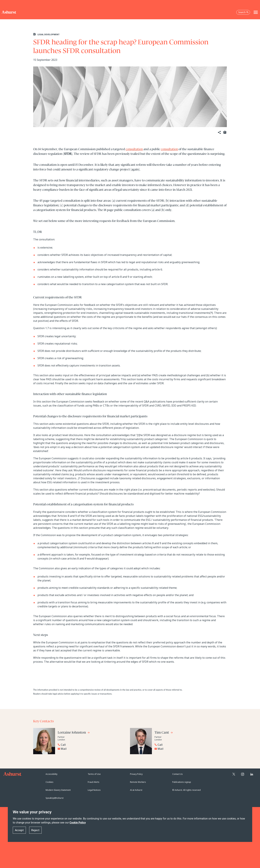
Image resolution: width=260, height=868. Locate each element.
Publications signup (182, 782)
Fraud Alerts (94, 782)
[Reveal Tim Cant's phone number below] (188, 745)
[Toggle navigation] (256, 12)
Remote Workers (138, 782)
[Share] (219, 132)
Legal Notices (94, 790)
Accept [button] (19, 830)
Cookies (49, 782)
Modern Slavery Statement (58, 790)
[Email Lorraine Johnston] (92, 749)
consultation (134, 149)
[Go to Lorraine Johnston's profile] (74, 733)
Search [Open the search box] (243, 12)
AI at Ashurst (136, 790)
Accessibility (51, 774)
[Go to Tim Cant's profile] (164, 733)
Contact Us (178, 774)
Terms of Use (94, 774)
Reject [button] (35, 830)
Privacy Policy (136, 774)
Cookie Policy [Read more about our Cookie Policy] (78, 823)
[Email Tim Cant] (189, 749)
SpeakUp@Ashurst (55, 798)
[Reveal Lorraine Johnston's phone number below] (91, 745)
